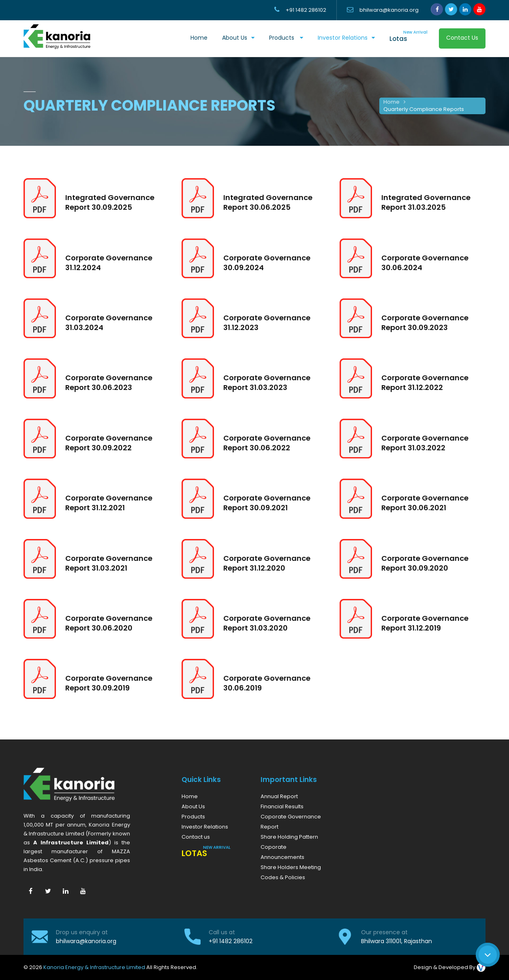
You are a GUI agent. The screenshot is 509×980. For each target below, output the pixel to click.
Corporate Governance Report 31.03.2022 (425, 443)
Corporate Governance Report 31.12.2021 (109, 503)
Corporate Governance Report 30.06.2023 (109, 382)
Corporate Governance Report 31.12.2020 (267, 563)
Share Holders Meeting (291, 867)
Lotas (408, 36)
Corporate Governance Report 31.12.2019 (425, 623)
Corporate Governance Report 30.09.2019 (109, 683)
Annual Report (279, 796)
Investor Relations (343, 38)
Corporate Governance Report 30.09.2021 (267, 503)
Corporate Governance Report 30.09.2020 (425, 563)
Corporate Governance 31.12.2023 (267, 323)
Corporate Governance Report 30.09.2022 (109, 443)
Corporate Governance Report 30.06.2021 (425, 503)
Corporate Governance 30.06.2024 (425, 263)
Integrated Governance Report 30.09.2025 (110, 202)
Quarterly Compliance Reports (424, 109)
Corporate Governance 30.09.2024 (267, 263)
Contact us (196, 837)
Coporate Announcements (282, 852)
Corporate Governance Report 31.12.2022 (425, 382)
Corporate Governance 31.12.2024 (109, 263)
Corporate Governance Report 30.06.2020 (109, 623)
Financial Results (282, 806)
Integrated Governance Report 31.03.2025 (426, 202)
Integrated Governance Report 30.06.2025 (268, 202)
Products (282, 38)
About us (235, 38)
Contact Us (462, 38)
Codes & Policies (283, 877)
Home (199, 38)
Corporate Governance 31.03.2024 (109, 323)
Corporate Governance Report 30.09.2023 (425, 323)
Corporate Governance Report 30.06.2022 (267, 443)
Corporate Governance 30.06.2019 (267, 683)
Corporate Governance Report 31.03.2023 (267, 382)
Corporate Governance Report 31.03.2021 (109, 563)
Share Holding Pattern (289, 837)
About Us (193, 806)
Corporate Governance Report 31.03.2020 (267, 623)
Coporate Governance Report (291, 822)
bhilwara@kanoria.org (86, 941)
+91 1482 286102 (231, 941)
